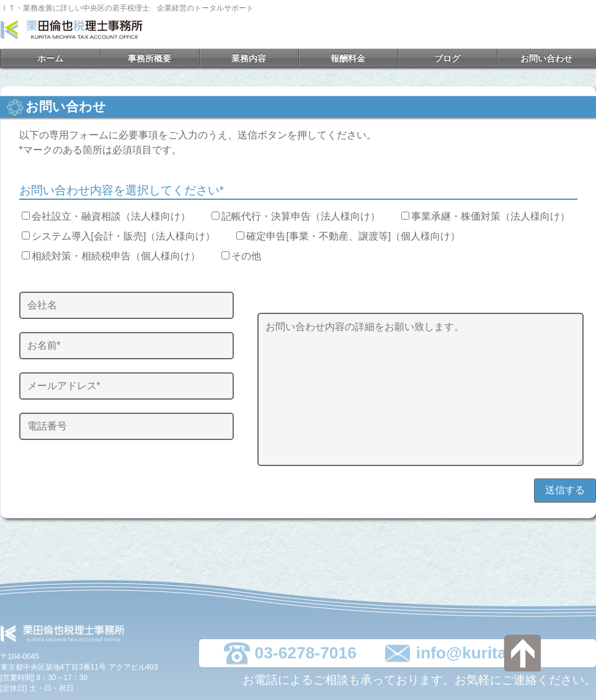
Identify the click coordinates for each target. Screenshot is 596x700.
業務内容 (249, 58)
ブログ (447, 58)
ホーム (50, 58)
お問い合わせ (546, 58)
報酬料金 (348, 58)
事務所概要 (149, 58)
